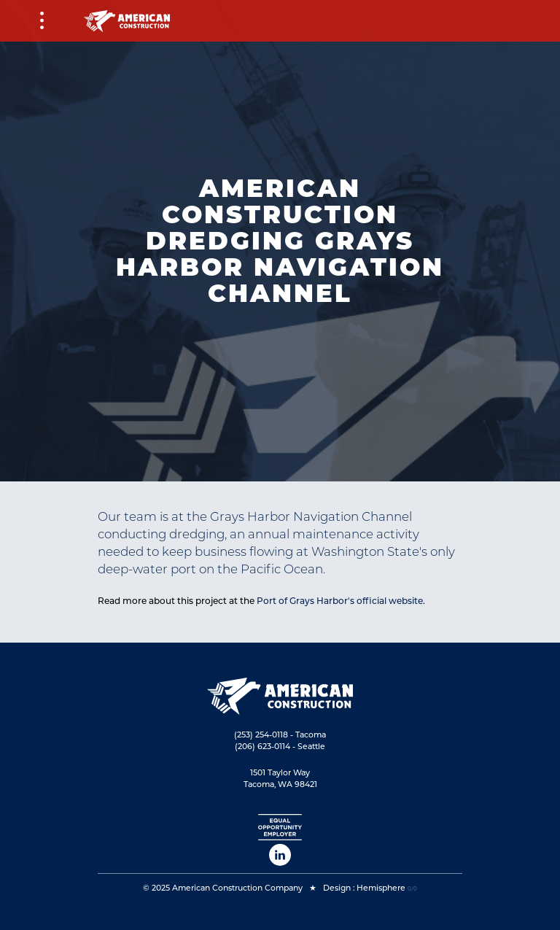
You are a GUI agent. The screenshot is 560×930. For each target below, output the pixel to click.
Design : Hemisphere (364, 888)
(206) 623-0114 (262, 747)
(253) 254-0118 (261, 735)
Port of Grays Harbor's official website (340, 601)
